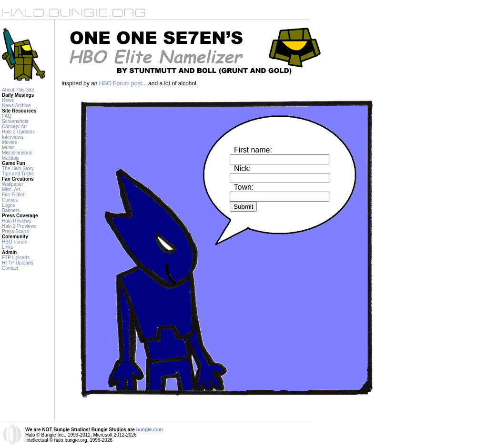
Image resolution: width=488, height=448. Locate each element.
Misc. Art (11, 189)
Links (7, 247)
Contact (10, 268)
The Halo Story (18, 168)
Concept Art (14, 127)
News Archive (16, 106)
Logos (8, 205)
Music (8, 148)
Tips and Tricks (18, 174)
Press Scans (15, 231)
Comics (10, 200)
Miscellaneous (17, 153)
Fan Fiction (14, 195)
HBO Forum (15, 242)
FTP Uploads (16, 258)
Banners (11, 210)
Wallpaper (13, 184)
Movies (10, 142)
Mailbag (10, 158)
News (8, 100)
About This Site (18, 90)
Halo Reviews (16, 221)
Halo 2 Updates (18, 132)
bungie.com (150, 430)
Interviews (13, 137)
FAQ (7, 116)
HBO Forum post (121, 83)
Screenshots (15, 121)
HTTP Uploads (17, 263)
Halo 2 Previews (19, 226)
